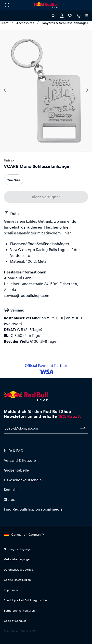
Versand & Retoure (20, 460)
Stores (9, 499)
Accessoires (25, 23)
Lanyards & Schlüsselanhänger (65, 23)
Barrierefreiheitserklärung (20, 610)
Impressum (11, 590)
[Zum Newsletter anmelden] (83, 428)
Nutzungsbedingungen (18, 549)
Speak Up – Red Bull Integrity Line (25, 600)
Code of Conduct (15, 621)
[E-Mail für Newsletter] (41, 428)
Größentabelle (16, 470)
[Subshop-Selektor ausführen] (7, 5)
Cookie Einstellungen (17, 580)
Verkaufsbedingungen (18, 559)
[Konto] (62, 15)
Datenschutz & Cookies (18, 569)
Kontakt (10, 490)
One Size (13, 180)
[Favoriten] (70, 15)
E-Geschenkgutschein (23, 480)
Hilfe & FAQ (14, 451)
